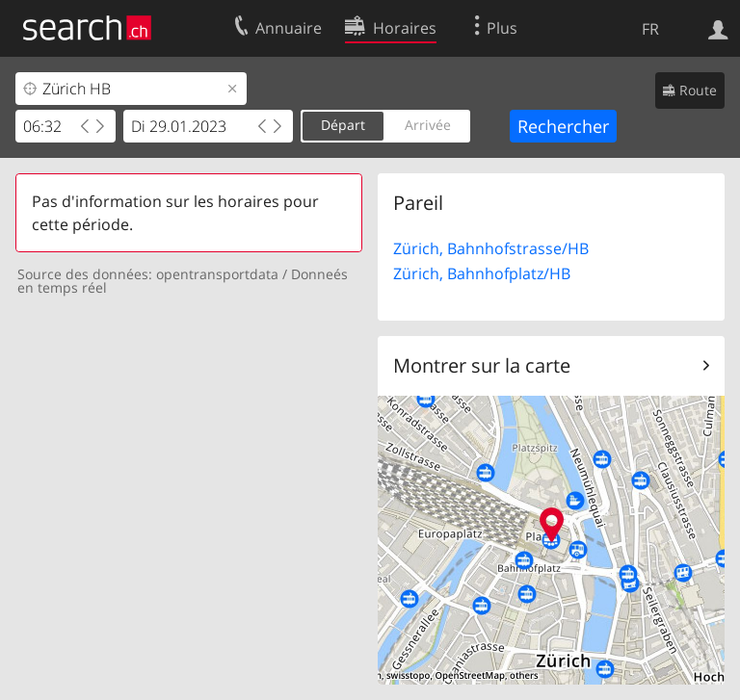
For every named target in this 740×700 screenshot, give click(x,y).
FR (650, 29)
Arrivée (428, 125)
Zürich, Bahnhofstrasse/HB (491, 248)
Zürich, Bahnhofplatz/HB (482, 273)
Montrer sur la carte (482, 365)
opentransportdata (217, 274)
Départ (343, 125)
